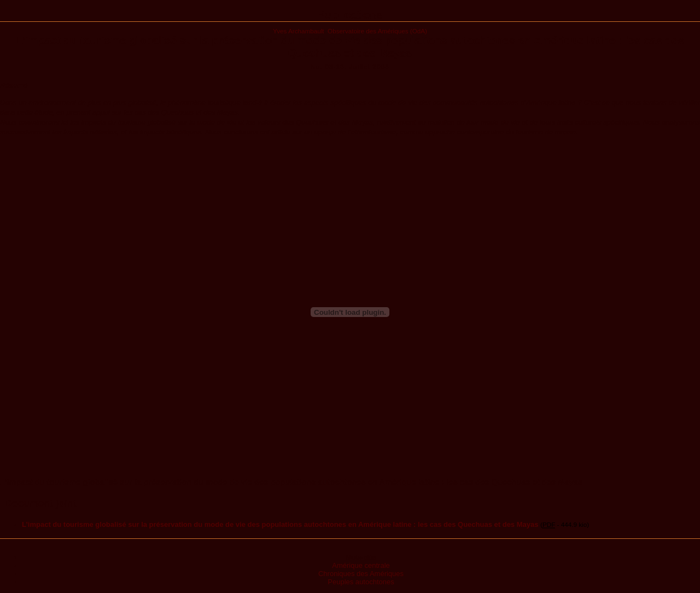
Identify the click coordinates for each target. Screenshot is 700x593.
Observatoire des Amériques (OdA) (377, 31)
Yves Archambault (299, 31)
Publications (350, 15)
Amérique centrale (361, 565)
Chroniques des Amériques (361, 574)
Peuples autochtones (361, 582)
